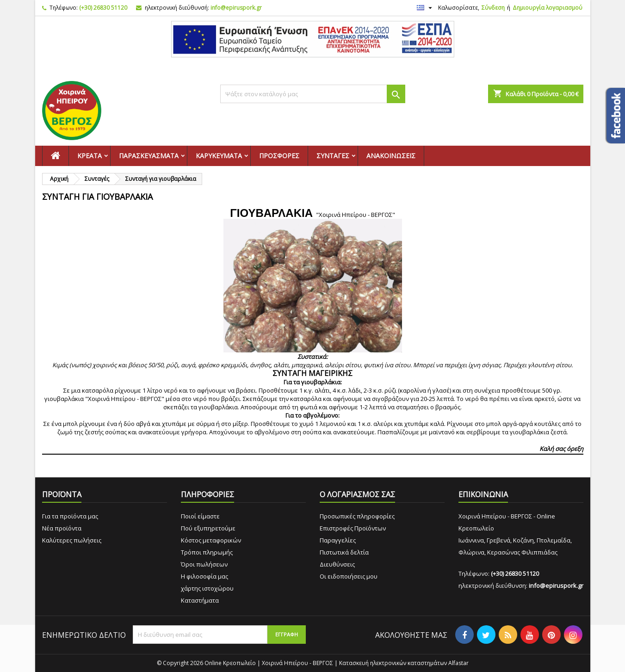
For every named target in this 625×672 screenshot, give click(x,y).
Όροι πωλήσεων (204, 564)
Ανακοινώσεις (391, 156)
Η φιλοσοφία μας (204, 576)
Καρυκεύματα (219, 156)
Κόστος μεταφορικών (211, 540)
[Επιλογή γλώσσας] (426, 8)
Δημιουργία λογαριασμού (548, 8)
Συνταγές (333, 156)
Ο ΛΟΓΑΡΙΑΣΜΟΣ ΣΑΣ (357, 494)
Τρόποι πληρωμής (207, 552)
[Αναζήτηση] (313, 94)
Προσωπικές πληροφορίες (357, 516)
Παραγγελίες (338, 540)
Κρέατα (90, 156)
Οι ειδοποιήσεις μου (349, 576)
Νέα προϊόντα (62, 528)
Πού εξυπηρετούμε (208, 528)
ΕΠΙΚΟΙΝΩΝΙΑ (483, 494)
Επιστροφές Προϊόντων (353, 528)
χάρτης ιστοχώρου (207, 588)
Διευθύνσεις (337, 564)
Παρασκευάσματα (149, 156)
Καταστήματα (200, 600)
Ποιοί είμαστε (200, 516)
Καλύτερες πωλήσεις (72, 540)
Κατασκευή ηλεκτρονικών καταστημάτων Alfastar (404, 663)
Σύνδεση (493, 8)
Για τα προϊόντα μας (70, 516)
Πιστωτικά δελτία (344, 552)
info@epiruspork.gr (236, 8)
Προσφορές (279, 156)
